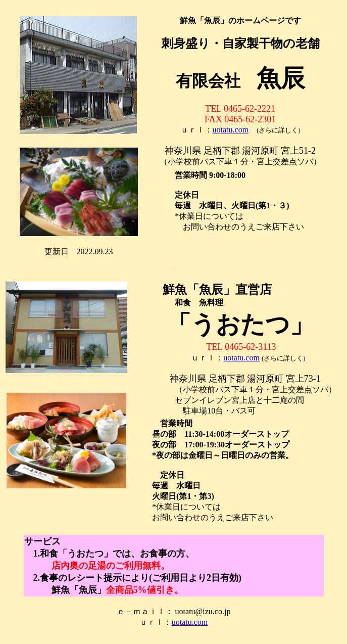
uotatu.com (231, 130)
